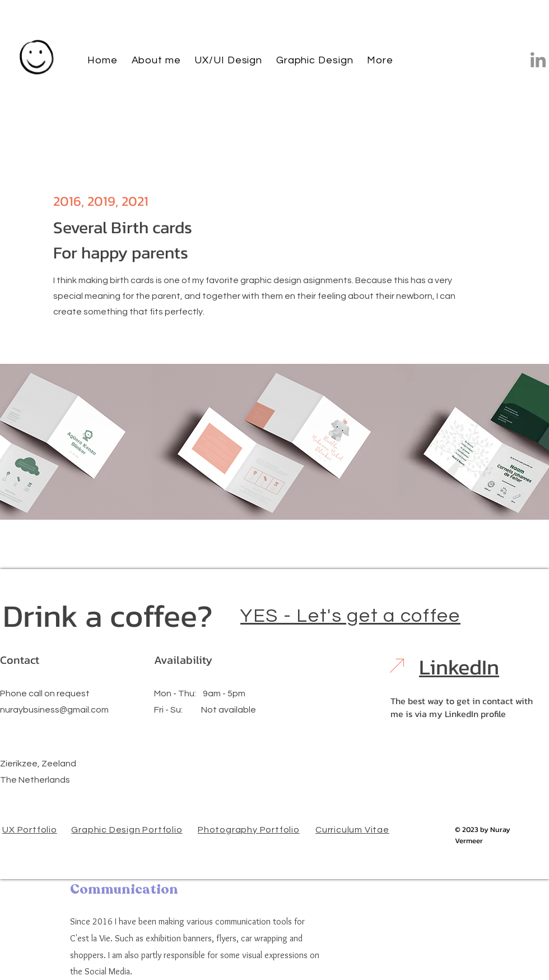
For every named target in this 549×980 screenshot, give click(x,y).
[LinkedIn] (538, 60)
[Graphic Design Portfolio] (128, 829)
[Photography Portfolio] (250, 829)
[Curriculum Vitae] (353, 829)
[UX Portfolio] (31, 829)
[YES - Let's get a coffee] (352, 616)
